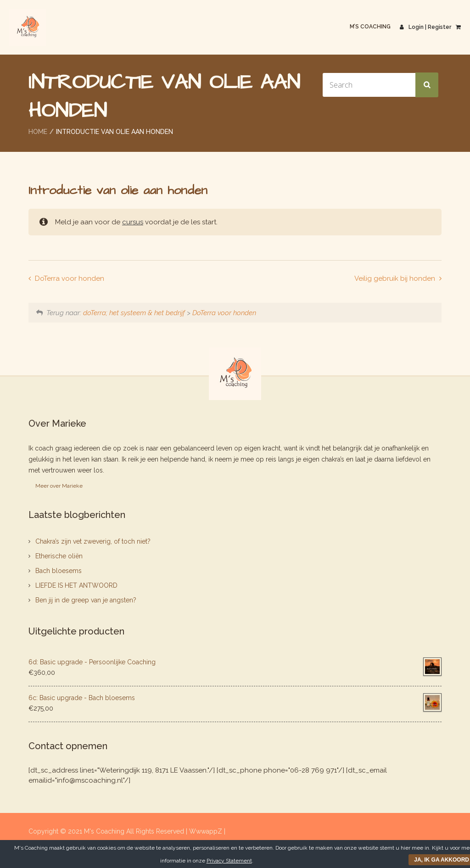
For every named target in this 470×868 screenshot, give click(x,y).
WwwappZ (207, 831)
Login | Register (425, 27)
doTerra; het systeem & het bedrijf (134, 313)
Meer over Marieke (59, 486)
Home (38, 132)
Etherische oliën (59, 556)
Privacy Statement (229, 861)
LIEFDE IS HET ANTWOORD (76, 585)
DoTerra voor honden (69, 278)
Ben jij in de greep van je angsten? (86, 600)
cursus (133, 222)
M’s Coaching (370, 27)
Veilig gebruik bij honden (396, 278)
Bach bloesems (59, 571)
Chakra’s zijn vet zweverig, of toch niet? (93, 541)
